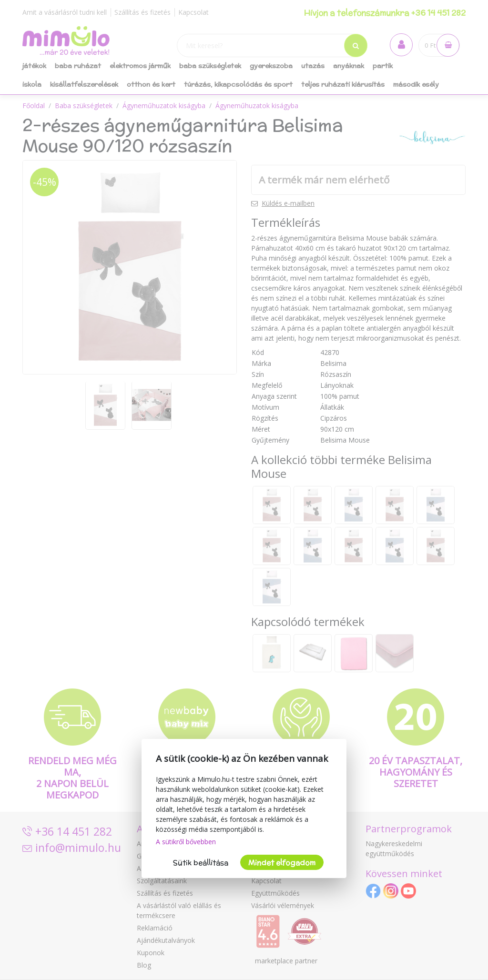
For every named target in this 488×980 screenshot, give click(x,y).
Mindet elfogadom (282, 863)
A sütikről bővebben (186, 842)
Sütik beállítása (201, 863)
